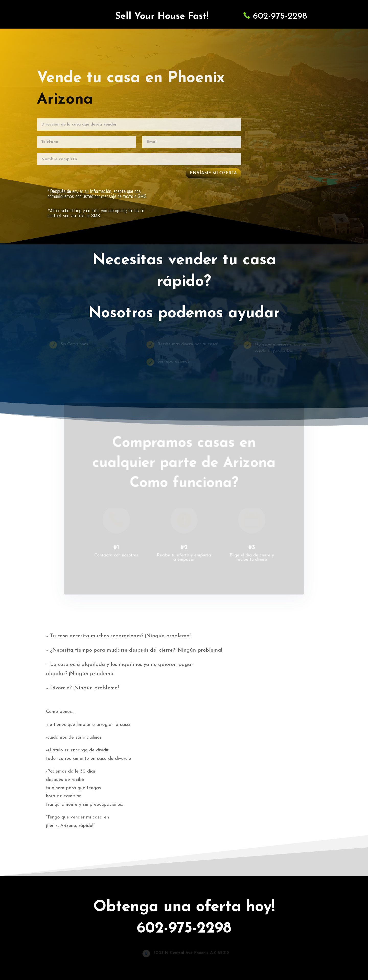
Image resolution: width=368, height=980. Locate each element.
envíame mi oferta (213, 173)
